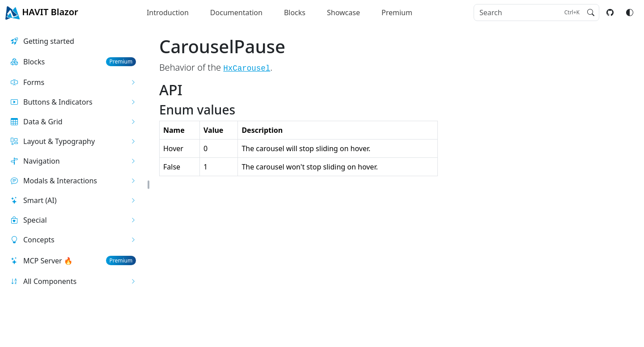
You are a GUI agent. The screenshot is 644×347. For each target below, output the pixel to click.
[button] (73, 82)
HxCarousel (247, 68)
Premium (397, 13)
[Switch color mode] (630, 13)
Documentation (236, 13)
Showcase (343, 13)
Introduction (168, 13)
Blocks (295, 13)
